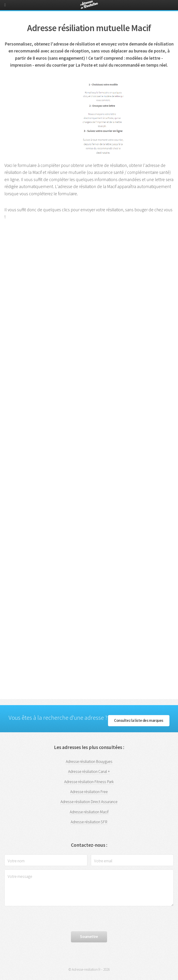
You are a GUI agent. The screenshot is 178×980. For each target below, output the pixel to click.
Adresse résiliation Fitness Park (89, 782)
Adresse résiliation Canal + (89, 772)
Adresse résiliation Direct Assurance (89, 802)
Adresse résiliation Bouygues (89, 762)
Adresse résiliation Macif (89, 812)
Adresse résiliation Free (89, 792)
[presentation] (40, 919)
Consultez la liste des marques (139, 720)
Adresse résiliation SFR (89, 822)
